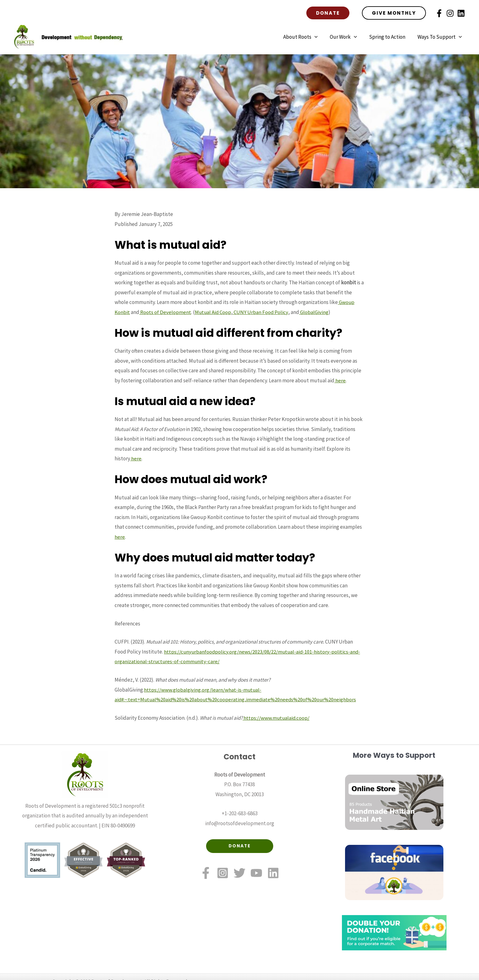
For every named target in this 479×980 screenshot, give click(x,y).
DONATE (240, 846)
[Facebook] (439, 13)
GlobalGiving (315, 312)
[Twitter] (240, 873)
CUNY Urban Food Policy (261, 312)
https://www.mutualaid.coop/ (277, 718)
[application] (320, 37)
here (340, 380)
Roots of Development (165, 312)
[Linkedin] (461, 13)
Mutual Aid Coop (213, 312)
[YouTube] (256, 873)
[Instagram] (450, 13)
